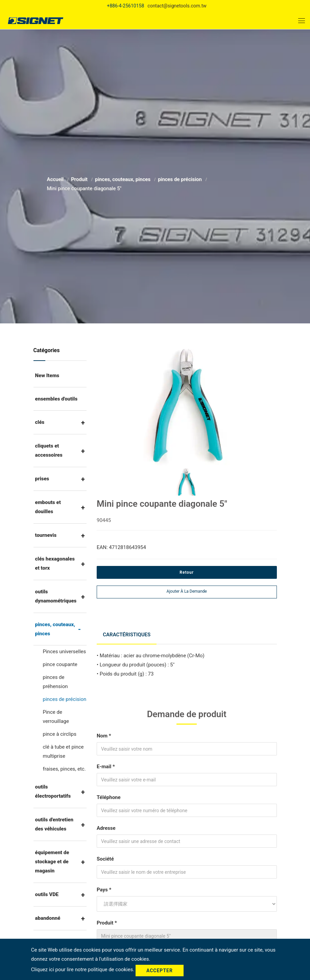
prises (42, 479)
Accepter (160, 971)
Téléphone (109, 795)
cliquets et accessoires (49, 450)
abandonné (48, 918)
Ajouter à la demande (187, 591)
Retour (187, 572)
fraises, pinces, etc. (64, 769)
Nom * (104, 734)
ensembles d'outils (56, 399)
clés (40, 422)
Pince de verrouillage (56, 717)
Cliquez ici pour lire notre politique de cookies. (83, 970)
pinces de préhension (55, 682)
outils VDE (47, 894)
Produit (80, 179)
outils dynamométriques (56, 596)
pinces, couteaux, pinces (123, 179)
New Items (47, 375)
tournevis (46, 535)
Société (105, 857)
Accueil (56, 179)
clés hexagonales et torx (55, 563)
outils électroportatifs (53, 791)
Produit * (107, 921)
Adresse (106, 826)
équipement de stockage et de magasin (52, 862)
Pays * (104, 888)
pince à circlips (60, 734)
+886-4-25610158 (125, 6)
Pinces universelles (65, 652)
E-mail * (106, 765)
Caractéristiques (127, 633)
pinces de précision (181, 179)
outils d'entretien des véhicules (54, 824)
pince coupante (60, 664)
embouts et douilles (48, 507)
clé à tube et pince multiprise (63, 751)
